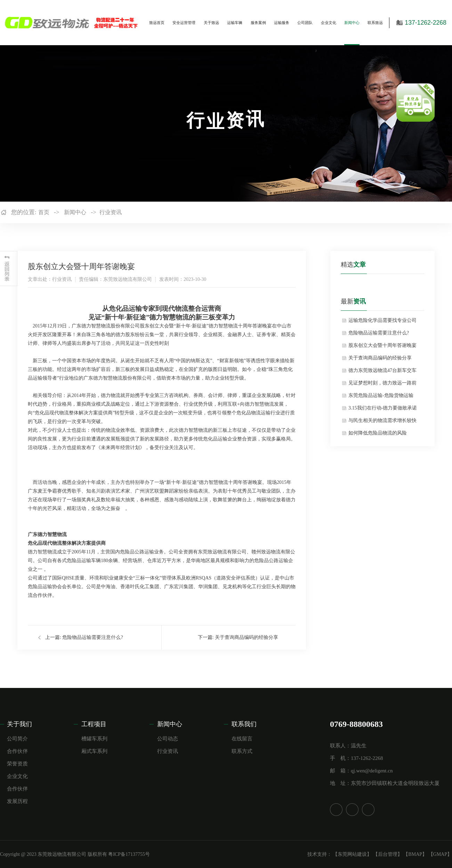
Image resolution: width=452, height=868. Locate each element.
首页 (44, 212)
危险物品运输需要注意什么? (92, 637)
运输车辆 (235, 23)
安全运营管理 (184, 23)
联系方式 (242, 751)
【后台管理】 (388, 854)
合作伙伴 (17, 751)
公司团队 (305, 23)
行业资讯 (111, 212)
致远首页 (157, 23)
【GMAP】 (440, 854)
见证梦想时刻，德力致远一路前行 (382, 385)
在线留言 (242, 739)
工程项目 (94, 724)
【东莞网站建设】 (352, 854)
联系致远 (375, 23)
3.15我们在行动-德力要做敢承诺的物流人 (383, 410)
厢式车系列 (94, 751)
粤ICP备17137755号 (129, 854)
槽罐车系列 (94, 739)
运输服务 (282, 23)
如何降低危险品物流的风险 (378, 433)
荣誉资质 (17, 764)
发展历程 (17, 801)
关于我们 (19, 724)
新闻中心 (352, 23)
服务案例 (258, 23)
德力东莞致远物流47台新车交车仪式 (382, 372)
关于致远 (211, 23)
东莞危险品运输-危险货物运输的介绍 (381, 397)
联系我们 (244, 724)
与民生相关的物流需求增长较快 (382, 420)
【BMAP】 (415, 854)
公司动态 (168, 739)
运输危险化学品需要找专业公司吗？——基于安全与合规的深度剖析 (382, 322)
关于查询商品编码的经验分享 (247, 637)
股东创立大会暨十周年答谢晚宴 (382, 345)
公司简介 (17, 739)
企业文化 (329, 23)
